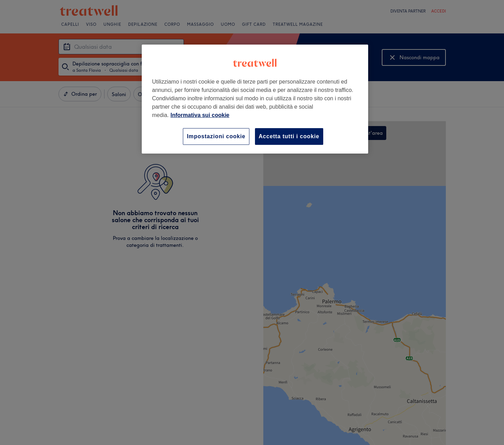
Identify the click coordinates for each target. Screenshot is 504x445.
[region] (255, 99)
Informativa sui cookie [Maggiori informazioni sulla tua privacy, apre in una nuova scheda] (200, 115)
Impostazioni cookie (216, 136)
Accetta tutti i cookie (289, 136)
